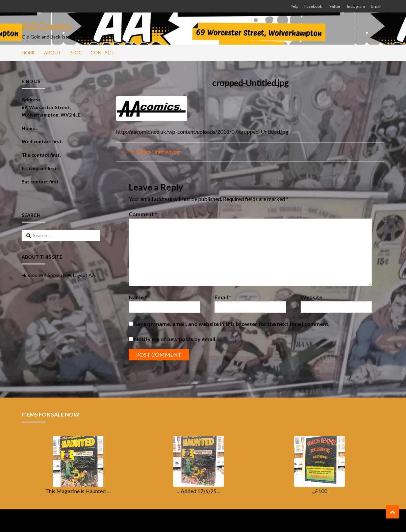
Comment (143, 214)
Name (138, 297)
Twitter (334, 6)
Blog (76, 53)
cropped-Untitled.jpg (155, 152)
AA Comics (47, 26)
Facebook (313, 6)
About (53, 53)
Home (29, 53)
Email (376, 6)
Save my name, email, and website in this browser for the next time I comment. (232, 324)
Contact (103, 53)
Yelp (295, 6)
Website (311, 297)
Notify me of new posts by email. (175, 339)
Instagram (356, 6)
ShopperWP (105, 521)
